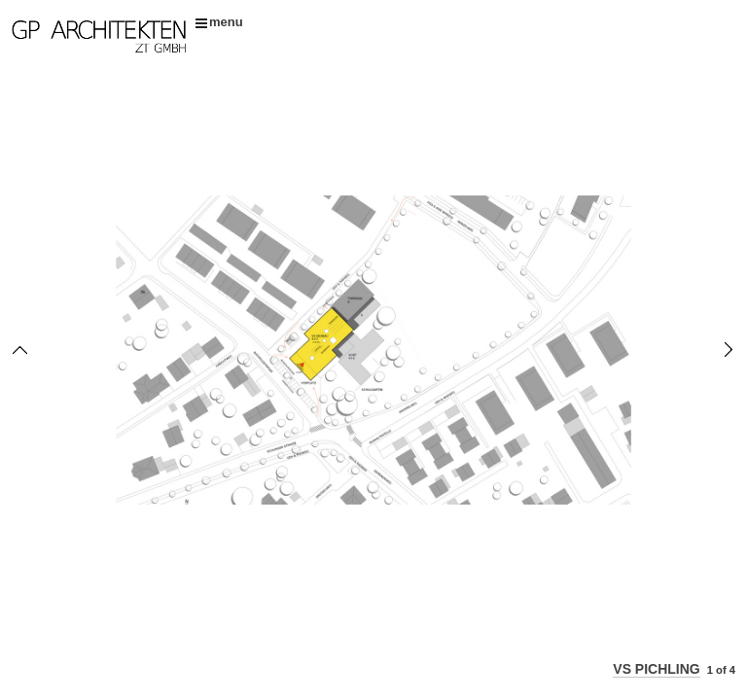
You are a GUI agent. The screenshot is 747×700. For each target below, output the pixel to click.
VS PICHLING (656, 669)
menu (219, 22)
